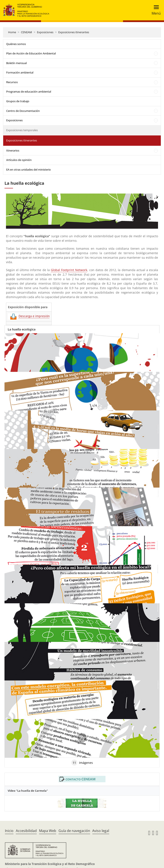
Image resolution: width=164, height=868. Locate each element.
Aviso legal (101, 831)
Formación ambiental (20, 72)
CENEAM (26, 32)
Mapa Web (48, 831)
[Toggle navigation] (155, 10)
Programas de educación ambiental (29, 92)
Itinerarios (13, 150)
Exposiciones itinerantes (74, 32)
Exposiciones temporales (22, 130)
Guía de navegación (74, 831)
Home (12, 32)
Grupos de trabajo (18, 101)
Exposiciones (45, 32)
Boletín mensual (16, 63)
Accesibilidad (26, 831)
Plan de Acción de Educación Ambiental (31, 53)
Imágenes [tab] (82, 763)
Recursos (12, 82)
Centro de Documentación (23, 111)
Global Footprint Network (69, 270)
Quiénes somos (16, 44)
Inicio (9, 831)
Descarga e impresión (29, 316)
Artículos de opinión (19, 160)
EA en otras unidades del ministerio (29, 170)
